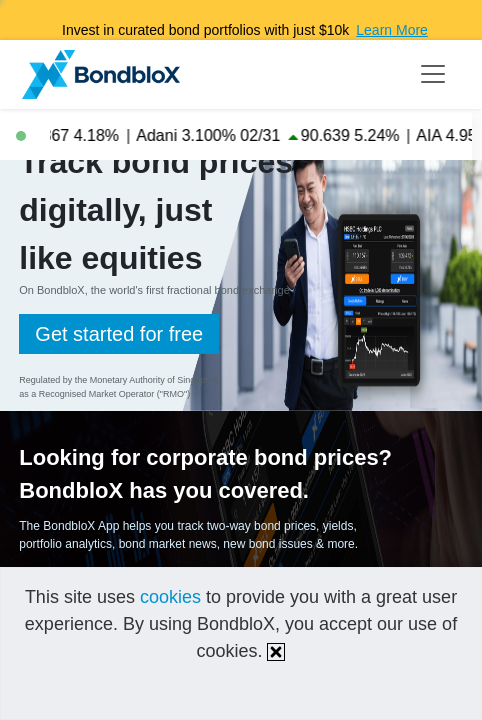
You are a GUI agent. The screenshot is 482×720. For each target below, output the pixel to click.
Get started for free (119, 334)
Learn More (392, 30)
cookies (170, 597)
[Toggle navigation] (433, 74)
